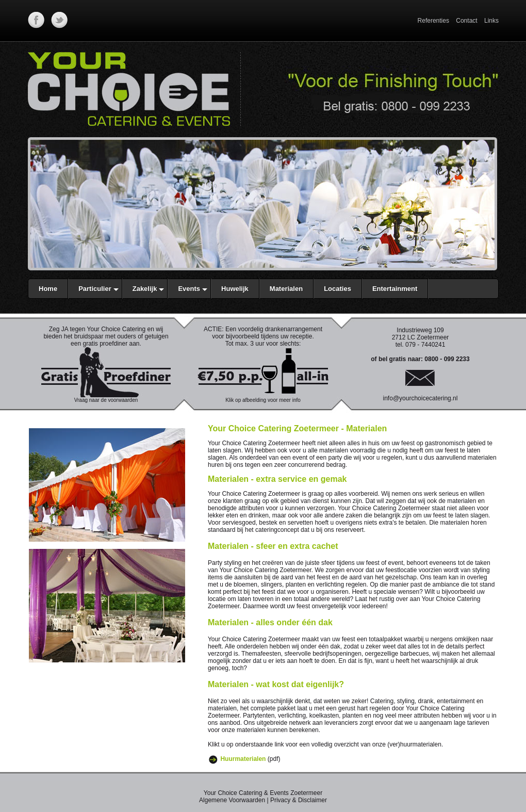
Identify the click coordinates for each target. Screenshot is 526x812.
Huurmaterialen (243, 759)
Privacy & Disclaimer (299, 800)
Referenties (433, 21)
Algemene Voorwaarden (232, 800)
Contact (466, 21)
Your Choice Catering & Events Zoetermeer (263, 793)
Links (491, 21)
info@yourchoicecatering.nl (421, 398)
